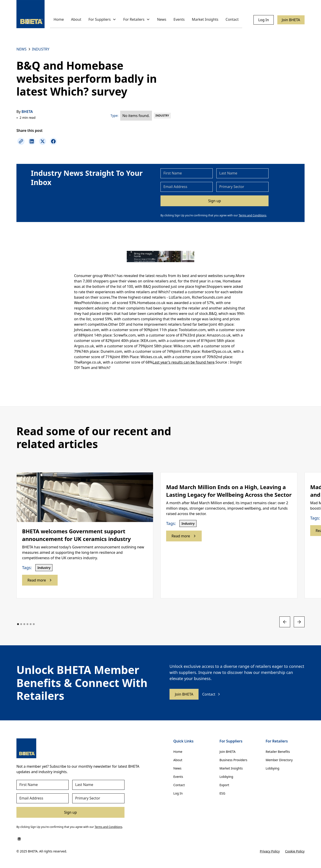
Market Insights (205, 19)
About (76, 19)
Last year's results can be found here (184, 362)
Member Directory (279, 760)
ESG (222, 793)
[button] (102, 20)
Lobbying (226, 777)
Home (59, 19)
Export (224, 785)
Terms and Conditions (252, 215)
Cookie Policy (295, 851)
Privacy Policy (270, 851)
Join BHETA (291, 20)
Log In (263, 20)
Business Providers (233, 760)
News (162, 19)
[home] (31, 14)
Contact (232, 19)
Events (179, 19)
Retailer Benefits (278, 752)
